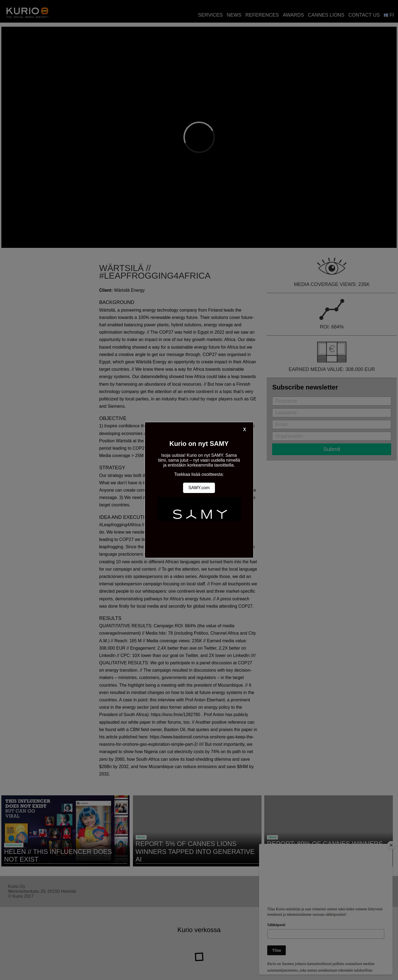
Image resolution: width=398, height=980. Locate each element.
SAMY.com (199, 488)
